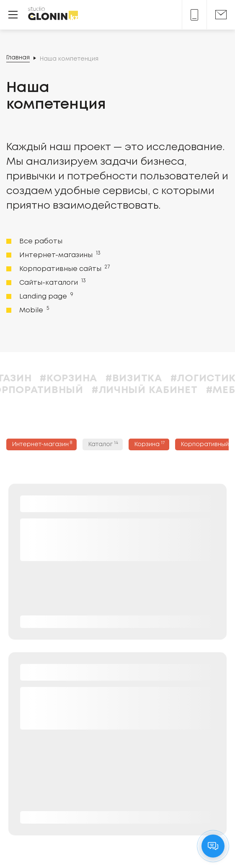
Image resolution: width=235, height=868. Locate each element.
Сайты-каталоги (52, 282)
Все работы (41, 241)
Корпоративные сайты (64, 268)
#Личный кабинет (166, 390)
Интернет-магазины (59, 255)
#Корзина (89, 379)
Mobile (33, 310)
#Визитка (155, 379)
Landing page (45, 296)
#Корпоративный (53, 390)
